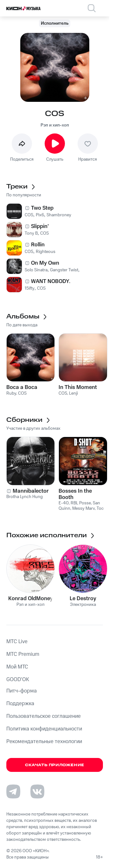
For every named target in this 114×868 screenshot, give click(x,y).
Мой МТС (17, 667)
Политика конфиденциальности (44, 729)
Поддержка (20, 704)
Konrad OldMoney (31, 599)
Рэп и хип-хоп (55, 125)
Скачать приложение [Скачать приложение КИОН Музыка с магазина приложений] (55, 765)
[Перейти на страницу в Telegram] (13, 791)
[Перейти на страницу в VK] (37, 791)
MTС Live (17, 642)
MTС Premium (23, 654)
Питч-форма (22, 691)
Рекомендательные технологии (44, 742)
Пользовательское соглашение (44, 716)
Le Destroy (83, 599)
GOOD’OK (18, 680)
